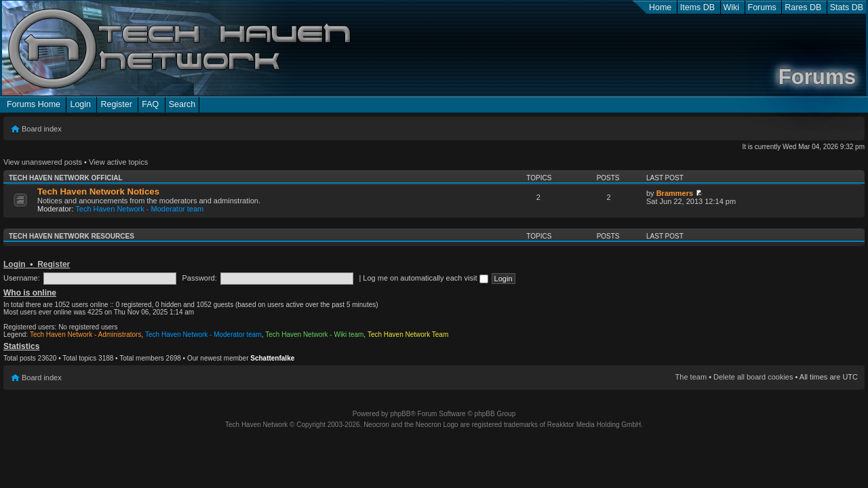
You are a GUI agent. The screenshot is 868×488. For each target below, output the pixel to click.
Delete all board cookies (753, 377)
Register (116, 104)
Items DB (697, 7)
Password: (199, 278)
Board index (42, 129)
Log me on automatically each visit (425, 278)
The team (691, 377)
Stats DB (847, 7)
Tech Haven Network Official (66, 178)
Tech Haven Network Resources (72, 236)
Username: (22, 278)
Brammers (675, 193)
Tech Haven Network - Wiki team (314, 334)
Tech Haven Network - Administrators (86, 334)
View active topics (118, 162)
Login (80, 104)
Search (182, 104)
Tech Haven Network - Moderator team (139, 209)
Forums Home (34, 104)
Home (660, 7)
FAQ (150, 104)
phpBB (400, 414)
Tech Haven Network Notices (98, 191)
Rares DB (803, 7)
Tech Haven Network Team (408, 334)
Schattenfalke (272, 358)
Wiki (732, 7)
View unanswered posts (43, 162)
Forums (762, 7)
